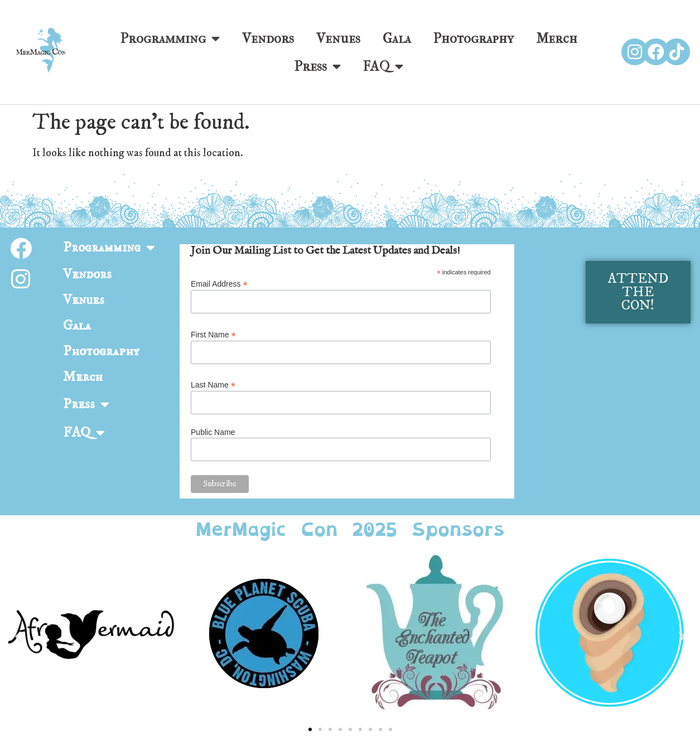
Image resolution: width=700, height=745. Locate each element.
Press (318, 66)
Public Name (213, 432)
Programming (170, 38)
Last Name (213, 384)
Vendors (268, 38)
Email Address (219, 284)
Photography (474, 38)
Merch (557, 38)
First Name (213, 334)
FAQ (383, 66)
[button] (18, 637)
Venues (338, 38)
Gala (397, 38)
